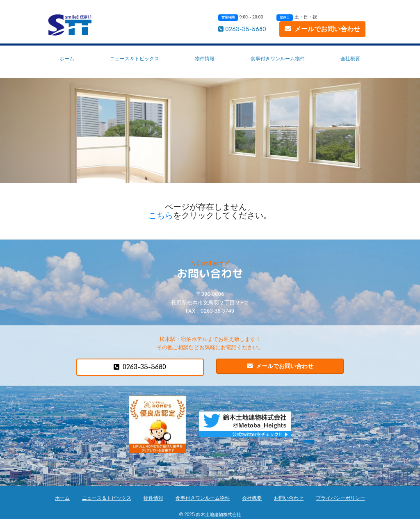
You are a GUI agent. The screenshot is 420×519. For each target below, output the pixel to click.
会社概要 (350, 59)
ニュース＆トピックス (135, 59)
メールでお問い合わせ (322, 29)
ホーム (67, 59)
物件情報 (205, 59)
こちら (161, 215)
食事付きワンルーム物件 (278, 59)
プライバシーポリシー (340, 498)
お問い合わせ (289, 498)
